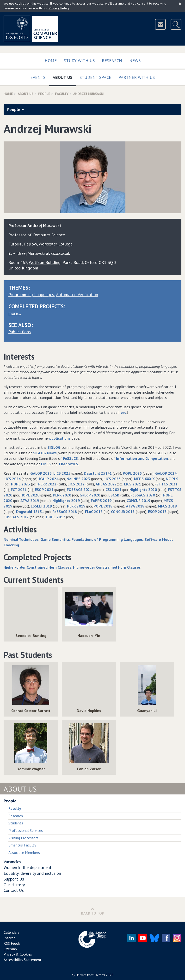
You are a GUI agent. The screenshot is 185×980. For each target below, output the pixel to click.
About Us (64, 76)
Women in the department (28, 867)
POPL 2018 (103, 506)
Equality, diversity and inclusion (32, 873)
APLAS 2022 (106, 484)
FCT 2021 (19, 490)
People (44, 94)
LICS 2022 (76, 484)
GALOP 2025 (41, 473)
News (135, 61)
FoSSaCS (70, 458)
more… (15, 313)
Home (51, 61)
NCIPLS (172, 479)
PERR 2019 (76, 506)
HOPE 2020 (30, 495)
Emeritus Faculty (22, 845)
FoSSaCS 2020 (143, 495)
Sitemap (10, 949)
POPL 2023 (21, 484)
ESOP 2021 (44, 490)
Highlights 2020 (143, 490)
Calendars (12, 932)
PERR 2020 (62, 495)
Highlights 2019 (66, 501)
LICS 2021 (133, 484)
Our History (14, 885)
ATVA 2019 (30, 501)
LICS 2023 (112, 479)
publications (60, 438)
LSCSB (114, 495)
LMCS (46, 464)
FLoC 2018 (94, 512)
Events (38, 77)
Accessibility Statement (23, 960)
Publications (20, 332)
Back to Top (93, 911)
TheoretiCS (68, 464)
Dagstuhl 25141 (98, 473)
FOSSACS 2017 (16, 517)
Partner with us (137, 77)
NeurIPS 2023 (78, 479)
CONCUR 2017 (123, 512)
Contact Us (14, 890)
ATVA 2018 (135, 506)
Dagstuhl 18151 (30, 512)
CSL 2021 (113, 490)
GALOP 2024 (166, 473)
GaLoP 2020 (90, 495)
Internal (10, 938)
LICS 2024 (12, 479)
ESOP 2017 (157, 512)
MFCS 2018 (167, 506)
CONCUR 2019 (138, 501)
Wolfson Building (45, 262)
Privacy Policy (59, 8)
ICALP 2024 (49, 479)
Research (112, 61)
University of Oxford (90, 975)
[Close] (180, 4)
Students (16, 823)
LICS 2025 (62, 473)
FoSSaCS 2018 (65, 512)
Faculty (62, 94)
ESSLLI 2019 (41, 506)
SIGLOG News (45, 453)
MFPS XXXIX (144, 479)
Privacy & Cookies (18, 954)
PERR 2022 (47, 484)
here (122, 412)
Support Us (14, 879)
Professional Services (26, 830)
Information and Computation (142, 458)
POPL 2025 (132, 473)
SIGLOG (54, 447)
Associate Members (24, 852)
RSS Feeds (12, 943)
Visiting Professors (23, 838)
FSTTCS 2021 (166, 484)
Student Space (95, 77)
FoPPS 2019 (101, 501)
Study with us (79, 61)
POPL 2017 (56, 517)
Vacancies (12, 862)
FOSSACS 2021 (79, 490)
